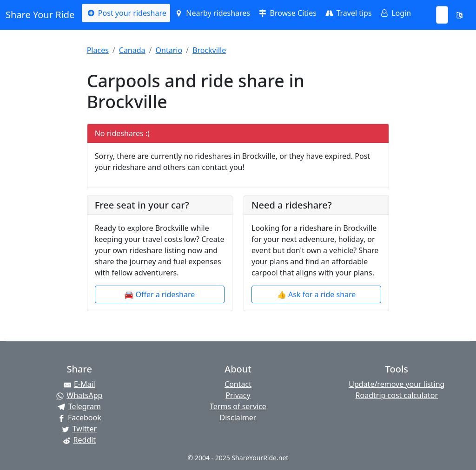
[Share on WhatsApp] (79, 395)
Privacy (238, 395)
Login (395, 13)
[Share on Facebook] (79, 418)
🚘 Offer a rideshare (159, 294)
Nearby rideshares (212, 13)
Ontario (169, 50)
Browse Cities (287, 13)
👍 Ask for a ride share (316, 294)
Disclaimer (238, 418)
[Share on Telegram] (79, 406)
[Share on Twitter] (79, 429)
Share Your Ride (40, 15)
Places (98, 50)
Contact (238, 384)
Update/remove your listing (397, 384)
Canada (132, 50)
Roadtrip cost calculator (397, 395)
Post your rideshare (126, 13)
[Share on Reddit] (79, 440)
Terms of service (238, 406)
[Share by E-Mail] (79, 384)
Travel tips (348, 13)
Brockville (209, 50)
